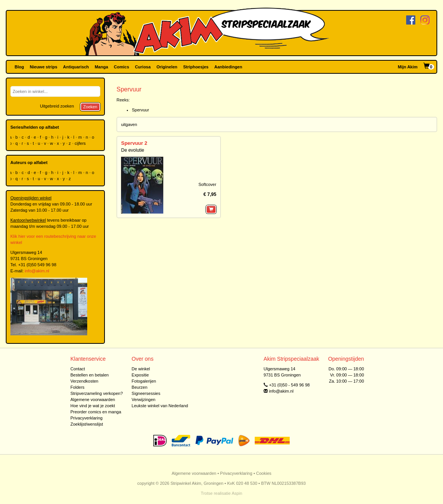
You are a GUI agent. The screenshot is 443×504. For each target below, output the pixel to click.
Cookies (264, 473)
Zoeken (90, 107)
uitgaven (129, 124)
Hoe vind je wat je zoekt (93, 406)
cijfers (81, 143)
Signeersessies (146, 393)
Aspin (237, 493)
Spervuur (140, 110)
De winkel (141, 369)
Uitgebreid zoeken (57, 106)
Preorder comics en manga (96, 412)
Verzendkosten (84, 381)
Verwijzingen (144, 400)
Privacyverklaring (86, 418)
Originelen (167, 67)
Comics (121, 67)
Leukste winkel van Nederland (160, 406)
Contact (78, 369)
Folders (77, 387)
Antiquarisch (76, 67)
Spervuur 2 (134, 143)
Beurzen (140, 387)
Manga (101, 67)
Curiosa (143, 67)
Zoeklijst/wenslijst (87, 424)
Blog (19, 67)
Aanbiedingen (228, 67)
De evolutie (133, 150)
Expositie (140, 375)
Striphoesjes (196, 67)
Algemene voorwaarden (93, 400)
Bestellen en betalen (90, 375)
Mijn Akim (408, 67)
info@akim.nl (37, 271)
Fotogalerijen (144, 381)
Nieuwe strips (44, 67)
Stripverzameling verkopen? (96, 393)
